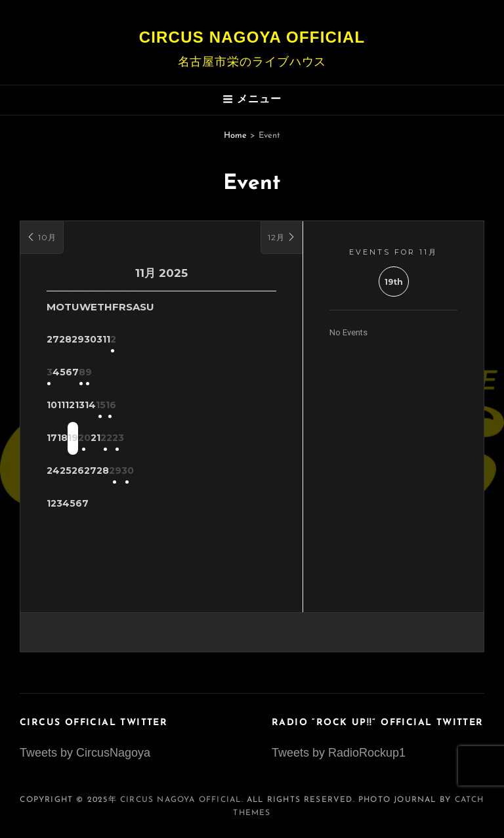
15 (227, 406)
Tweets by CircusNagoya (85, 753)
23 (260, 439)
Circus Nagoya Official (252, 37)
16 (260, 406)
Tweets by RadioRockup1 (339, 753)
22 (227, 439)
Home (235, 136)
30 (260, 472)
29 (227, 472)
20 (162, 439)
